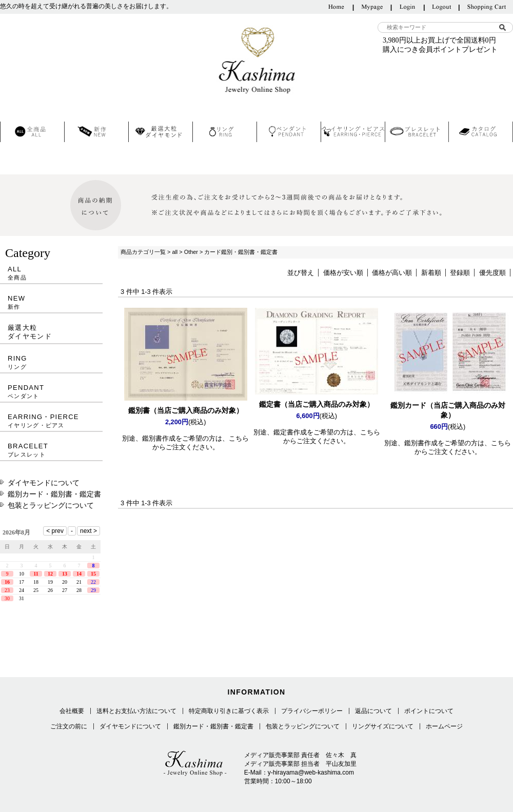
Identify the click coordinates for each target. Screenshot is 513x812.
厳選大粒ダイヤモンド (30, 332)
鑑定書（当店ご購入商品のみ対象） (317, 404)
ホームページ (444, 726)
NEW (51, 302)
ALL (51, 273)
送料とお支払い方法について (136, 711)
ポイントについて (429, 711)
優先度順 (492, 273)
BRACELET (51, 450)
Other (191, 252)
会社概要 (72, 711)
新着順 (431, 273)
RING (51, 362)
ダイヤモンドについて (44, 483)
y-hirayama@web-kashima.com (311, 773)
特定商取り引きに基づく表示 (229, 711)
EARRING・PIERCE (51, 421)
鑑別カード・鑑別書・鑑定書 (54, 494)
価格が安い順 (343, 273)
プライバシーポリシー (312, 711)
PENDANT (51, 392)
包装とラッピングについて (51, 505)
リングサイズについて (383, 726)
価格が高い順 (392, 273)
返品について (373, 711)
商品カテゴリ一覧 (143, 252)
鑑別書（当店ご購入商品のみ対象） (186, 410)
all (175, 252)
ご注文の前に (69, 726)
